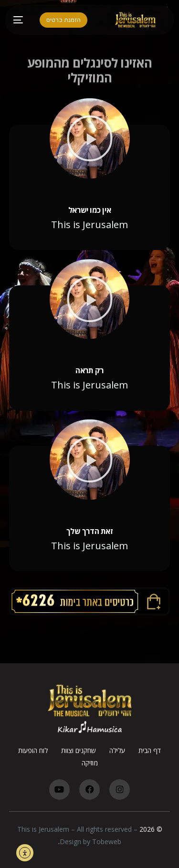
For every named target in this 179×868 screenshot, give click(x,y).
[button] (90, 138)
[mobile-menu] (22, 20)
